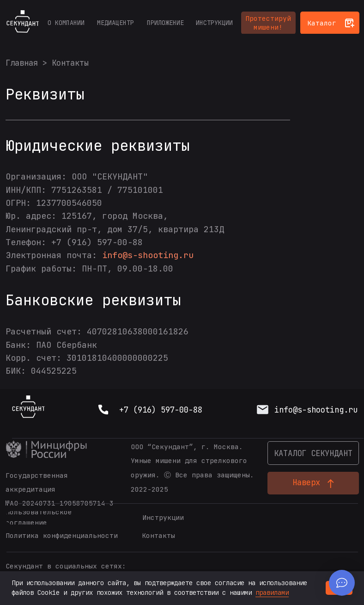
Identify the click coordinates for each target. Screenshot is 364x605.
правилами (272, 593)
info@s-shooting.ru (148, 255)
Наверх (306, 482)
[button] (268, 23)
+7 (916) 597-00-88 (161, 410)
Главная (22, 63)
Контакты (70, 63)
